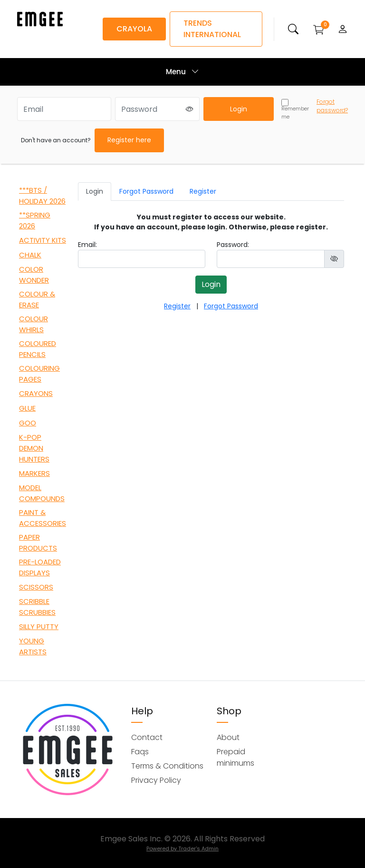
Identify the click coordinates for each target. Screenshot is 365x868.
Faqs (140, 752)
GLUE (27, 408)
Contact (147, 737)
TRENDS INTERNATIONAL (212, 29)
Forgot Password (146, 191)
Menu (182, 72)
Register (203, 191)
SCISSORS (36, 587)
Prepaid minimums (235, 757)
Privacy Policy (156, 780)
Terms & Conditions (167, 766)
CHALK (30, 255)
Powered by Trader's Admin (182, 848)
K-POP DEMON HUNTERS (34, 448)
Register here (129, 140)
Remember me (295, 110)
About (228, 737)
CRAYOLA (134, 29)
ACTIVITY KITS (43, 240)
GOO (28, 423)
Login (239, 109)
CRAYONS (36, 393)
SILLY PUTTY (39, 626)
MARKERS (34, 473)
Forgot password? (332, 106)
